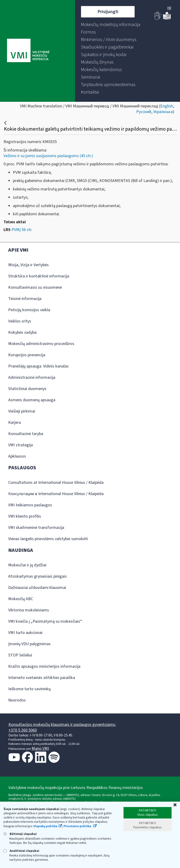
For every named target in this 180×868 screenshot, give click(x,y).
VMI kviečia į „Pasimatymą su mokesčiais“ (45, 621)
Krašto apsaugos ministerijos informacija (44, 666)
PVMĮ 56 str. (22, 230)
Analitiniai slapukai (21, 851)
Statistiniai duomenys (27, 389)
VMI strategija (21, 445)
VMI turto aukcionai (25, 633)
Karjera (15, 423)
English (167, 106)
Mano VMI (40, 749)
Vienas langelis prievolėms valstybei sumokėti (48, 539)
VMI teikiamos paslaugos (30, 505)
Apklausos (17, 456)
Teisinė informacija (25, 299)
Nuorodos (17, 700)
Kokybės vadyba (22, 332)
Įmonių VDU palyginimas (29, 644)
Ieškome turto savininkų (29, 689)
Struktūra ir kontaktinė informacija (39, 276)
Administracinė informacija (32, 377)
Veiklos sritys (20, 321)
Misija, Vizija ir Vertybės (28, 265)
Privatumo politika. (78, 826)
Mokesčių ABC (21, 599)
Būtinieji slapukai (20, 834)
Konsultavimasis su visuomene (35, 287)
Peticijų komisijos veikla (29, 310)
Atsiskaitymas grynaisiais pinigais (37, 576)
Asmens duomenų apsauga (32, 400)
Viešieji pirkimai (22, 411)
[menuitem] (111, 25)
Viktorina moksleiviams (29, 610)
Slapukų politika (45, 826)
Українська (163, 112)
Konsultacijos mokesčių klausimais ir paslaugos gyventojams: (62, 725)
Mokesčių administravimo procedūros (41, 344)
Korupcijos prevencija (27, 355)
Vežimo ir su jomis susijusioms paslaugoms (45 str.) (48, 156)
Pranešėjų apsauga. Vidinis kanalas (38, 366)
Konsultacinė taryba (26, 434)
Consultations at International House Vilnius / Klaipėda (56, 483)
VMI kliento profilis (25, 516)
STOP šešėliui (20, 655)
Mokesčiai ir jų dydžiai (27, 565)
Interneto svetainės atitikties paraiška (42, 678)
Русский (144, 112)
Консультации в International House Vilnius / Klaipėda (56, 494)
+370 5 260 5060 (23, 730)
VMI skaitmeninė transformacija (36, 528)
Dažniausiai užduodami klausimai (37, 588)
